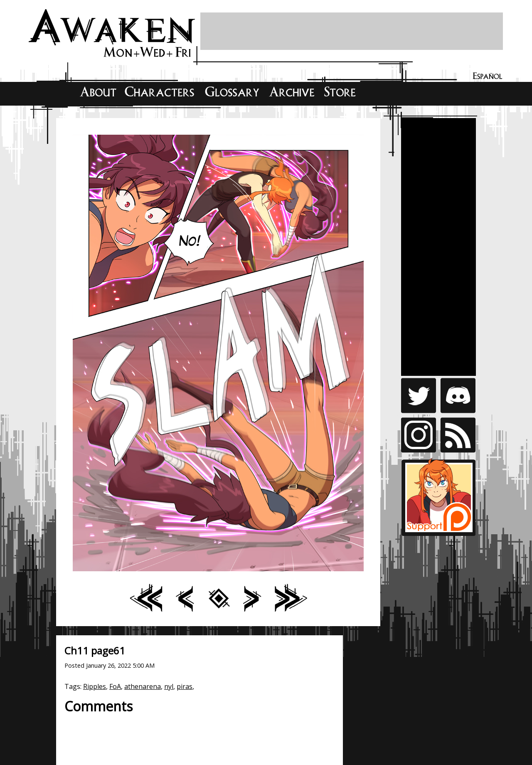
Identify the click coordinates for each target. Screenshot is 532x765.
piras (185, 686)
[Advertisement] (352, 31)
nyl (169, 686)
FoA (115, 686)
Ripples (95, 686)
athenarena (143, 686)
